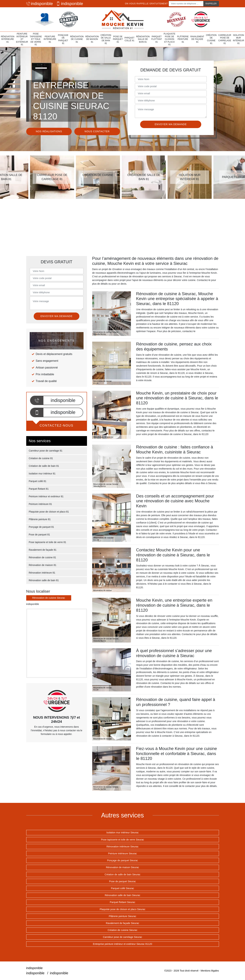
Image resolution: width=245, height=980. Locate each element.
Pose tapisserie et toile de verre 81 (36, 39)
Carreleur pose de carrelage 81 (225, 39)
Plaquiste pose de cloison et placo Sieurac (123, 909)
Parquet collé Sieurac (123, 888)
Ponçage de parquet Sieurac (123, 860)
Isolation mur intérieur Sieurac (123, 832)
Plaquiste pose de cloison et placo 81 (170, 39)
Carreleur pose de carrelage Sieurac (123, 937)
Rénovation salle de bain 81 (143, 39)
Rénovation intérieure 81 (8, 39)
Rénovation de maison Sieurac (123, 867)
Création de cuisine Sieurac (123, 930)
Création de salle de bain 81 (106, 39)
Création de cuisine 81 (211, 39)
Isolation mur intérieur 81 (238, 39)
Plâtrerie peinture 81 (183, 39)
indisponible (40, 4)
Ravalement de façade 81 (197, 39)
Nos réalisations (49, 131)
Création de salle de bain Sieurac (122, 874)
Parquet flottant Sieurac (122, 902)
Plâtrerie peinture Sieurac (123, 916)
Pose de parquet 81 (118, 39)
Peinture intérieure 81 (50, 39)
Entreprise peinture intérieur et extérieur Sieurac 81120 (123, 944)
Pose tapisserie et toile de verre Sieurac (123, 840)
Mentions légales (210, 971)
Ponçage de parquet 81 (63, 39)
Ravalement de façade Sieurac (123, 923)
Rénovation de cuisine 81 (77, 39)
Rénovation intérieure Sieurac (122, 847)
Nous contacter (97, 131)
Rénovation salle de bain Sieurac (123, 895)
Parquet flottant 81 (157, 39)
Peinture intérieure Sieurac (123, 853)
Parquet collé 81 (129, 39)
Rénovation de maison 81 (92, 39)
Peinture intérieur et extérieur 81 (22, 39)
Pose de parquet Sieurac (122, 881)
